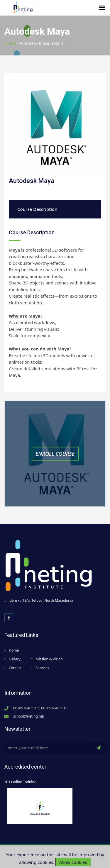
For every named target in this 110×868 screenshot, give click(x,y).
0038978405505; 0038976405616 (40, 708)
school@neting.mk (29, 716)
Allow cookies (73, 862)
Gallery (15, 659)
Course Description (37, 209)
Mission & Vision (49, 659)
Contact (15, 668)
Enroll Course (55, 453)
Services (43, 668)
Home (10, 43)
